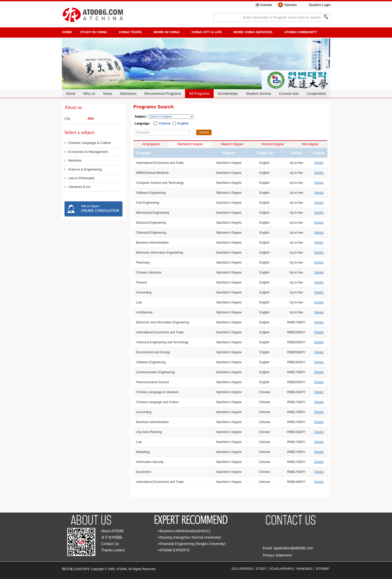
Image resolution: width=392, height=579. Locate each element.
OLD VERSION (242, 569)
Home (70, 94)
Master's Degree (232, 144)
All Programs (199, 94)
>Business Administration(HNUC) (184, 531)
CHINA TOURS (130, 32)
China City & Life (206, 32)
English (183, 123)
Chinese (165, 123)
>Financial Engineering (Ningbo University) (192, 544)
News (107, 94)
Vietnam (290, 5)
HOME (67, 32)
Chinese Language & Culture (90, 143)
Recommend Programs (163, 94)
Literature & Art (79, 187)
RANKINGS (304, 569)
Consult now (289, 94)
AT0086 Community (301, 32)
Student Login (320, 5)
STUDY (261, 569)
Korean (266, 5)
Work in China (167, 32)
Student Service (258, 94)
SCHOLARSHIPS (281, 569)
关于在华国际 (112, 537)
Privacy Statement (277, 555)
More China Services (253, 32)
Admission (128, 94)
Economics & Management (88, 152)
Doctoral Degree (273, 144)
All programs (151, 144)
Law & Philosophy (81, 178)
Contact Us (110, 544)
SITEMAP (322, 569)
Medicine (75, 160)
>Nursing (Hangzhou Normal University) (189, 537)
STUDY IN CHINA (94, 32)
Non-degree (310, 144)
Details (319, 163)
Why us (89, 94)
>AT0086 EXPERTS (174, 550)
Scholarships (228, 94)
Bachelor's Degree (190, 144)
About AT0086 (112, 531)
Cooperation (316, 94)
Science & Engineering (85, 169)
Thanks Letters (113, 550)
